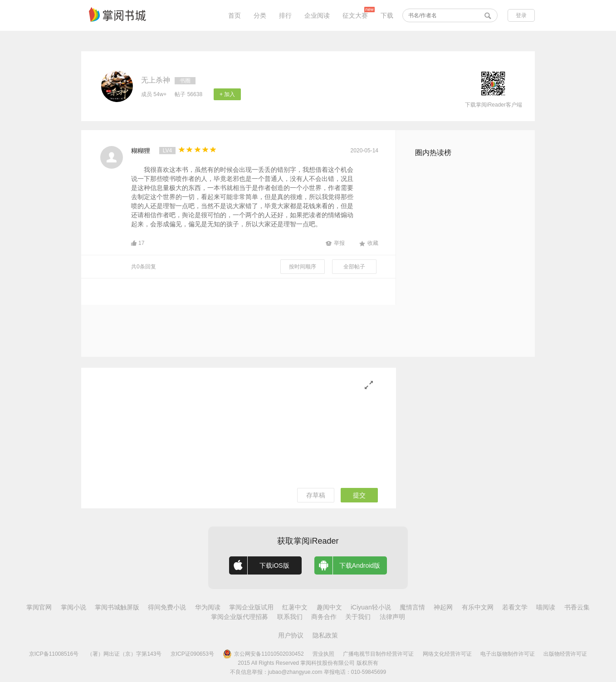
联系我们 (290, 617)
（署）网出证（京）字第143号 (124, 654)
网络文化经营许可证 (447, 654)
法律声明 (392, 617)
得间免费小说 (167, 607)
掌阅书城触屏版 (117, 607)
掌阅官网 (39, 607)
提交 (359, 495)
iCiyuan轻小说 (371, 607)
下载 (387, 15)
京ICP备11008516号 (54, 654)
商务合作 (324, 617)
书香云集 (577, 607)
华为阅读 (208, 607)
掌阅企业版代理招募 (240, 617)
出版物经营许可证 (565, 654)
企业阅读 (317, 15)
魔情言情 (412, 607)
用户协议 (291, 635)
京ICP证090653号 (192, 654)
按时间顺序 (303, 267)
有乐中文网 (478, 607)
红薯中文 (295, 607)
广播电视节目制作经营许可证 (378, 654)
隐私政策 (325, 635)
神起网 (443, 607)
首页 (235, 15)
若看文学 (515, 607)
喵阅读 (546, 607)
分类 (260, 15)
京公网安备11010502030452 (263, 654)
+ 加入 (227, 94)
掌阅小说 (73, 607)
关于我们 (358, 617)
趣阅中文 (329, 607)
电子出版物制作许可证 (508, 654)
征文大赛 (355, 15)
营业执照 (323, 654)
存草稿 (316, 495)
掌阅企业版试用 (251, 607)
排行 (285, 15)
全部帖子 (354, 267)
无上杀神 (156, 80)
